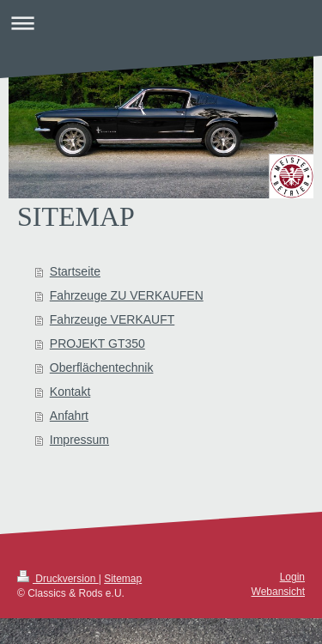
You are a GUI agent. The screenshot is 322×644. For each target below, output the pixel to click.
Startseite (75, 271)
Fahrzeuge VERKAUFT (112, 319)
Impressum (79, 440)
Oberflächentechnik (102, 368)
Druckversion (58, 579)
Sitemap (123, 579)
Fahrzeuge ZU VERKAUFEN (127, 295)
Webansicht (278, 592)
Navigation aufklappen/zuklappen (161, 23)
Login (292, 577)
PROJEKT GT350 (97, 343)
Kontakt (70, 392)
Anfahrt (69, 416)
